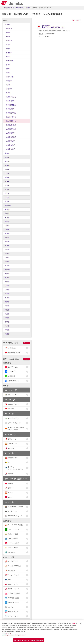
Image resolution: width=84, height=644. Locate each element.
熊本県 (7, 322)
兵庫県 (7, 262)
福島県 (7, 177)
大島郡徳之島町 (11, 137)
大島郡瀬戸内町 (11, 129)
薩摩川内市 (10, 61)
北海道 (7, 153)
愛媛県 (7, 302)
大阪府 (7, 258)
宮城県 (7, 165)
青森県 (7, 157)
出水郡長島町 (10, 101)
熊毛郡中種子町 (11, 117)
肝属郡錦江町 (10, 109)
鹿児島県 (8, 25)
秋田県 (7, 169)
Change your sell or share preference (14, 635)
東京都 (7, 201)
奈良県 (7, 266)
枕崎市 (8, 37)
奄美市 (8, 85)
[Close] (81, 624)
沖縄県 (7, 334)
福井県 (7, 221)
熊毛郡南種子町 (11, 121)
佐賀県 (7, 314)
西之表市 (9, 53)
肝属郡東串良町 (11, 105)
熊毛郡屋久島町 (11, 125)
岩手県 (7, 161)
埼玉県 (7, 193)
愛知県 (7, 242)
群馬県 (7, 189)
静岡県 (7, 237)
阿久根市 (9, 41)
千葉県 (7, 197)
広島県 (7, 286)
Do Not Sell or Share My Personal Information (29, 640)
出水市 (8, 45)
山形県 (7, 173)
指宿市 (8, 49)
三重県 (7, 246)
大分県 (7, 326)
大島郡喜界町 (10, 133)
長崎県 (7, 318)
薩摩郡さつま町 (11, 97)
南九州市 (9, 89)
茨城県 (7, 181)
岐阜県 (7, 234)
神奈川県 (8, 205)
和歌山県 (8, 270)
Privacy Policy (6, 633)
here (73, 623)
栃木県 (7, 185)
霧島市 (8, 73)
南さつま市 (10, 77)
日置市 (8, 65)
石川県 (7, 218)
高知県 (7, 306)
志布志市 (9, 81)
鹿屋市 (8, 33)
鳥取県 (7, 274)
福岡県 (7, 310)
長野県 (7, 230)
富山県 (7, 213)
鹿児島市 (9, 29)
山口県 (7, 290)
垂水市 (8, 57)
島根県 (7, 278)
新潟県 (7, 209)
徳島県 (7, 294)
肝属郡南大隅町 (11, 113)
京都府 (7, 254)
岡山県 (7, 282)
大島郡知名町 (10, 145)
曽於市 (8, 69)
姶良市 (8, 93)
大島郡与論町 (10, 149)
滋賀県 (7, 250)
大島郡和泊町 (10, 141)
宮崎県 (7, 330)
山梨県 (7, 225)
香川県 (7, 298)
